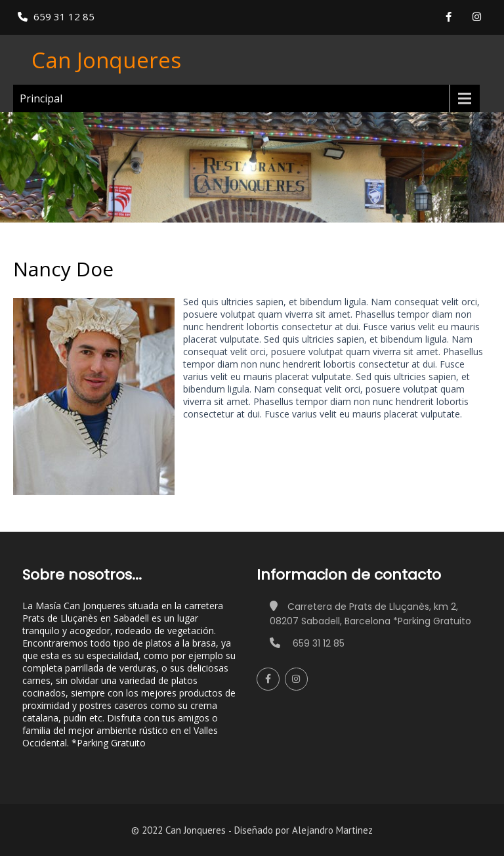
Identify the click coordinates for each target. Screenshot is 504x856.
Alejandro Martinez (332, 830)
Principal (41, 98)
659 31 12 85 (64, 16)
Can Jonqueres (106, 60)
